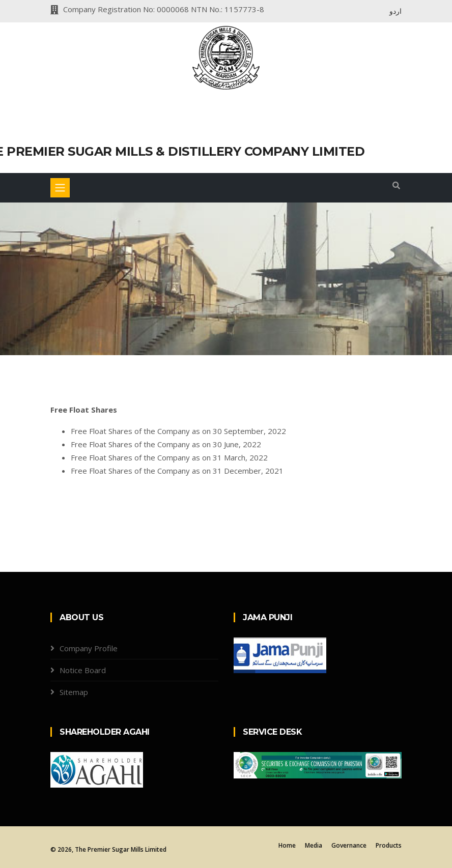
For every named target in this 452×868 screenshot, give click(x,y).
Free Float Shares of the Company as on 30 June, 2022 (166, 444)
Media (314, 845)
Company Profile (89, 648)
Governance (349, 845)
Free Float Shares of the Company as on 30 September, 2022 (178, 431)
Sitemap (74, 692)
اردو (395, 11)
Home (287, 845)
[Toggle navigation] (60, 188)
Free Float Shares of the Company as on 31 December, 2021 (177, 471)
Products (389, 845)
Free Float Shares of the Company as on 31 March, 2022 (169, 457)
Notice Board (83, 670)
